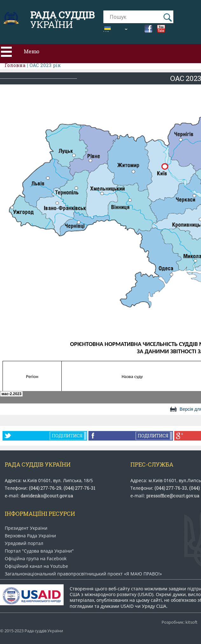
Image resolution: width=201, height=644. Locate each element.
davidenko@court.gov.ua (47, 496)
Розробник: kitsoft (180, 622)
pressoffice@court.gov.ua (173, 496)
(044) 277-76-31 (80, 488)
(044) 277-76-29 (45, 488)
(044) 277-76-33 (171, 488)
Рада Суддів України (38, 464)
